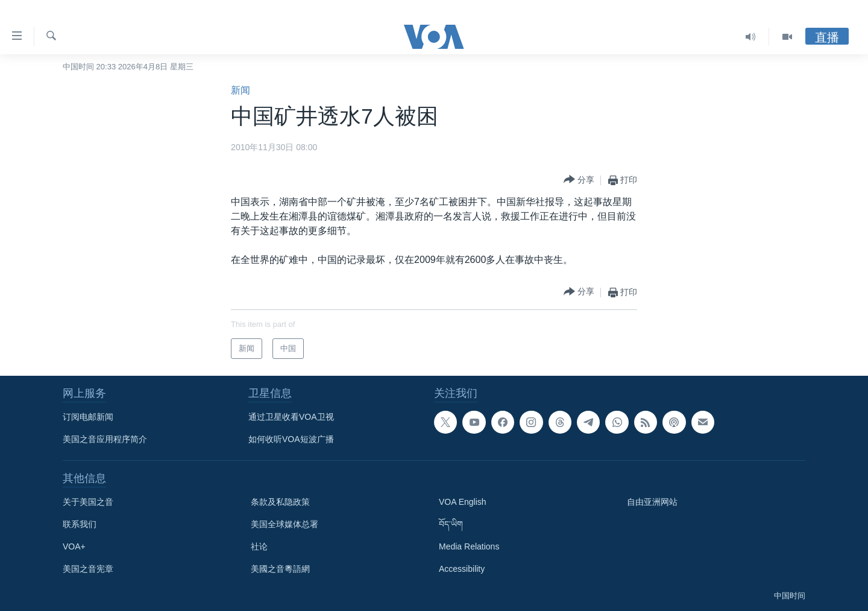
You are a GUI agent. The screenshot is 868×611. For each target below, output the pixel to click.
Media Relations (469, 546)
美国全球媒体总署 (285, 524)
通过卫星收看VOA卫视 (291, 417)
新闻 (241, 90)
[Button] (579, 180)
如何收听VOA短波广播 (291, 439)
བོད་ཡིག (451, 524)
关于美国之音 (88, 502)
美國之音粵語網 (280, 569)
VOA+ (74, 546)
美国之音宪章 (88, 569)
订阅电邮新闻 (88, 417)
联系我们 (80, 524)
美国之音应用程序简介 (105, 439)
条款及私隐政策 (280, 502)
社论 (259, 546)
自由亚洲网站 (652, 502)
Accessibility (462, 569)
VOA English (463, 502)
